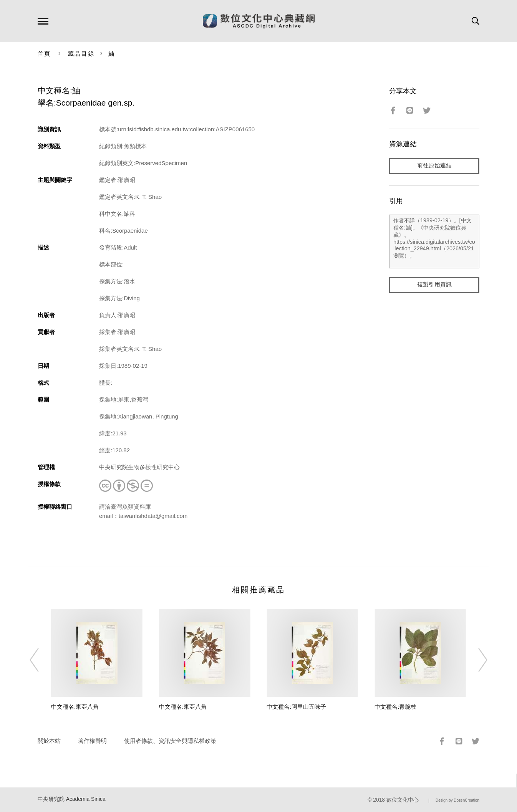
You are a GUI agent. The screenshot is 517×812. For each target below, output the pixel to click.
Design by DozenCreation (457, 800)
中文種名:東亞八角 (75, 707)
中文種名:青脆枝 (395, 707)
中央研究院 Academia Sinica (72, 799)
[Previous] (41, 660)
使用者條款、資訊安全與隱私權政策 (170, 741)
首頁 (44, 54)
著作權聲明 (92, 741)
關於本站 (49, 741)
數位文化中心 (403, 800)
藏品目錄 (81, 54)
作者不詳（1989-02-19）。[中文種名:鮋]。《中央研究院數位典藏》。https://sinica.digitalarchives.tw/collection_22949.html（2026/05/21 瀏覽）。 (434, 241)
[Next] (476, 660)
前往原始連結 (434, 166)
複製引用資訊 (434, 285)
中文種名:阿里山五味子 (296, 707)
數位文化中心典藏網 (259, 21)
